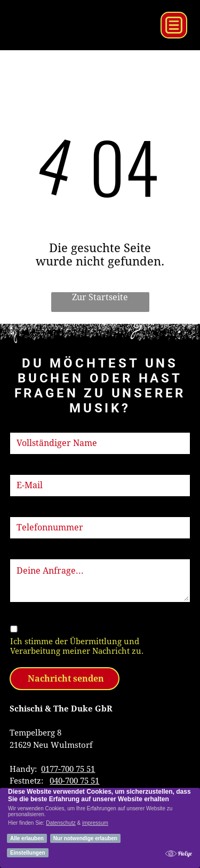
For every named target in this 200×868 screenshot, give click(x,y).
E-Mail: (23, 468)
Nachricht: (30, 553)
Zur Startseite (100, 297)
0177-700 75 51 (68, 769)
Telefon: (26, 511)
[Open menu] (174, 25)
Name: (22, 426)
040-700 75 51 (74, 781)
